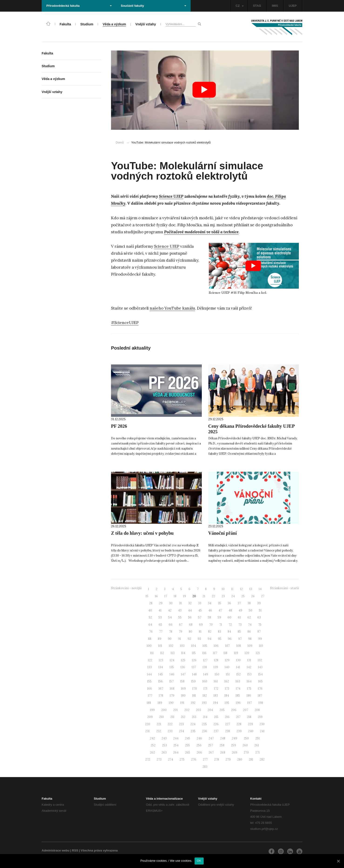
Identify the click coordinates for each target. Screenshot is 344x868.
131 (249, 660)
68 (191, 625)
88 (150, 639)
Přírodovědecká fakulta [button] (79, 6)
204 (210, 710)
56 (190, 617)
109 (250, 646)
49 (240, 610)
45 (200, 610)
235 (193, 731)
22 (213, 596)
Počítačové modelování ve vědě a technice (201, 232)
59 (219, 617)
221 (159, 724)
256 (199, 745)
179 (172, 696)
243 (164, 738)
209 (150, 717)
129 (227, 660)
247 (211, 738)
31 (180, 603)
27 (263, 596)
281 (251, 759)
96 (230, 639)
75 (260, 625)
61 (239, 617)
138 (205, 667)
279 (228, 759)
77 (161, 632)
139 (216, 667)
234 (182, 731)
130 (238, 660)
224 (193, 724)
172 (216, 689)
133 (150, 667)
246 (199, 738)
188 (149, 703)
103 (182, 646)
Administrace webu (56, 850)
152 (238, 674)
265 (188, 753)
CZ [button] (239, 6)
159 (193, 681)
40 (150, 610)
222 (170, 724)
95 (220, 639)
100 (149, 646)
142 (249, 667)
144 (149, 674)
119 (236, 653)
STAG (257, 6)
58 (209, 617)
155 (149, 681)
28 (151, 603)
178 (161, 696)
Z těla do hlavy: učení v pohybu (142, 533)
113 (173, 653)
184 (227, 696)
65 (160, 625)
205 (222, 710)
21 (204, 596)
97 (240, 639)
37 (239, 603)
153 (249, 674)
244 (176, 738)
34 (210, 603)
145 (161, 674)
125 (183, 660)
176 (260, 689)
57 (200, 617)
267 (211, 753)
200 (164, 710)
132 (260, 660)
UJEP (293, 6)
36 (229, 603)
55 (180, 617)
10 (223, 589)
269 (234, 753)
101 (160, 646)
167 (161, 689)
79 (180, 632)
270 (246, 753)
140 (227, 667)
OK (199, 861)
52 (150, 617)
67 (181, 625)
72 (230, 625)
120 (247, 653)
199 (152, 710)
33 (200, 603)
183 (216, 696)
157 (171, 681)
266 (199, 753)
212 (183, 717)
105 (205, 646)
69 (201, 625)
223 (181, 724)
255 (187, 745)
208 (257, 710)
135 (172, 667)
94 (209, 639)
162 (227, 681)
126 (194, 660)
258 (222, 745)
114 (183, 653)
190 (171, 703)
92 (189, 639)
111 (152, 653)
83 (219, 632)
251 (258, 738)
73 (240, 625)
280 (240, 759)
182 (205, 696)
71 (221, 625)
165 (260, 681)
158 (182, 681)
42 (170, 610)
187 (260, 696)
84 (229, 632)
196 (238, 703)
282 (262, 759)
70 (211, 625)
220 (148, 724)
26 (253, 596)
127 (205, 660)
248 (223, 738)
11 (232, 589)
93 (199, 639)
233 (170, 731)
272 (148, 759)
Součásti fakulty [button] (153, 6)
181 (194, 696)
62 (249, 617)
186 (249, 696)
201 (175, 710)
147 (183, 674)
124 (172, 660)
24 (233, 596)
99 (260, 639)
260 (245, 745)
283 (205, 767)
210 (162, 717)
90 (170, 639)
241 (262, 731)
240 (251, 731)
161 (216, 681)
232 (159, 731)
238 (228, 731)
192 (193, 703)
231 (147, 731)
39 (259, 603)
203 (199, 710)
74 (250, 625)
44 (190, 610)
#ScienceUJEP (125, 323)
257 (211, 745)
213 (194, 717)
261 (257, 745)
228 (239, 724)
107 (227, 646)
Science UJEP (171, 196)
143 (260, 667)
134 (161, 667)
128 (216, 660)
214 (205, 717)
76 (151, 632)
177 (150, 696)
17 (166, 596)
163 (238, 681)
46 (210, 610)
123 (161, 660)
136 (183, 667)
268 (223, 753)
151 (228, 674)
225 (204, 724)
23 (223, 596)
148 (194, 674)
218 (249, 717)
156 (160, 681)
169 (183, 689)
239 (239, 731)
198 (261, 703)
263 (164, 753)
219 (260, 717)
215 (216, 717)
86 (249, 632)
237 (216, 731)
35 (219, 603)
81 (200, 632)
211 (172, 717)
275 (182, 759)
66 (171, 625)
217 (238, 717)
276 (194, 759)
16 (156, 596)
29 (161, 603)
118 (225, 653)
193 (204, 703)
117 (215, 653)
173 (227, 689)
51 (260, 610)
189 (160, 703)
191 (182, 703)
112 (162, 653)
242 (152, 738)
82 (210, 632)
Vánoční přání (223, 533)
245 (188, 738)
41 (160, 610)
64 (150, 625)
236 (205, 731)
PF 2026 (119, 426)
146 (172, 674)
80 (191, 632)
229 (250, 724)
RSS (75, 850)
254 (176, 745)
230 (262, 724)
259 (233, 745)
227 (228, 724)
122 (150, 660)
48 (230, 610)
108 (239, 646)
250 (246, 738)
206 (234, 710)
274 (171, 759)
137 (194, 667)
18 (175, 596)
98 (250, 639)
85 (239, 632)
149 (206, 674)
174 (238, 689)
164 (249, 681)
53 (160, 617)
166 (150, 689)
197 (250, 703)
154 (260, 674)
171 (205, 689)
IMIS (275, 6)
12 (241, 589)
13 (251, 589)
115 (194, 653)
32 (190, 603)
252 (153, 745)
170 (195, 689)
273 (159, 759)
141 (238, 667)
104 (194, 646)
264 (176, 753)
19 (184, 596)
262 (152, 753)
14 (260, 589)
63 (259, 617)
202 (187, 710)
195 (227, 703)
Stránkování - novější (126, 588)
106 (216, 646)
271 (258, 753)
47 (220, 610)
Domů (120, 142)
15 (147, 596)
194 (216, 703)
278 (217, 759)
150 (217, 674)
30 (171, 603)
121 (258, 653)
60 (229, 617)
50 (251, 610)
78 (171, 632)
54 (170, 617)
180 (183, 696)
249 (234, 738)
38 (249, 603)
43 (180, 610)
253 (164, 745)
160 (205, 681)
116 (204, 653)
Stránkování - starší (284, 588)
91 (180, 639)
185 (238, 696)
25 (243, 596)
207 (246, 710)
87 (259, 632)
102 (171, 646)
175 (249, 689)
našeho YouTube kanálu (172, 308)
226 (216, 724)
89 (160, 639)
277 (205, 759)
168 (172, 689)
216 (227, 717)
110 (261, 646)
